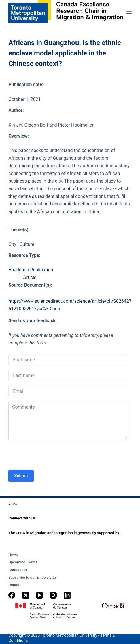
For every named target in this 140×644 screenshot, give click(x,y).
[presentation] (52, 456)
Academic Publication (31, 270)
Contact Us (18, 570)
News (13, 555)
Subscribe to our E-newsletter (33, 577)
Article (30, 278)
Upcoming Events (23, 562)
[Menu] (129, 12)
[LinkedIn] (67, 595)
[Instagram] (53, 595)
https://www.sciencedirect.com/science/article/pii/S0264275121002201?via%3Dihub (70, 305)
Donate (14, 585)
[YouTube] (39, 595)
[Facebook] (12, 595)
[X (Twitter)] (26, 595)
